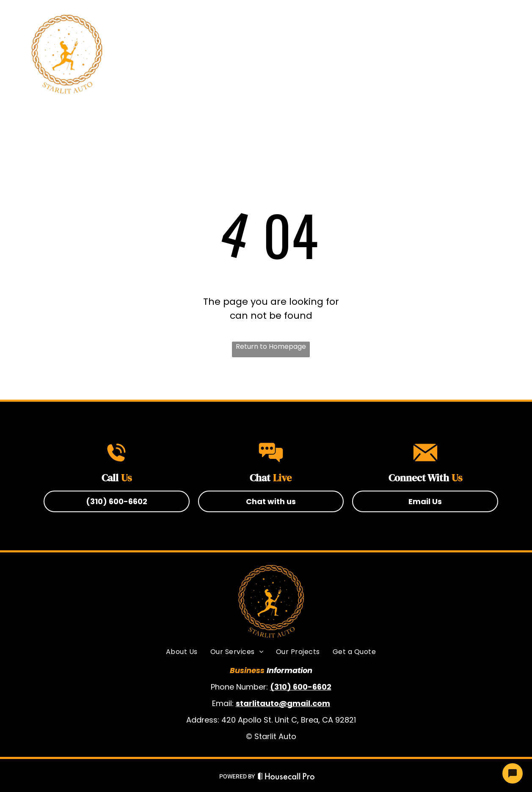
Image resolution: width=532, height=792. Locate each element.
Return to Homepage (271, 346)
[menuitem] (187, 54)
